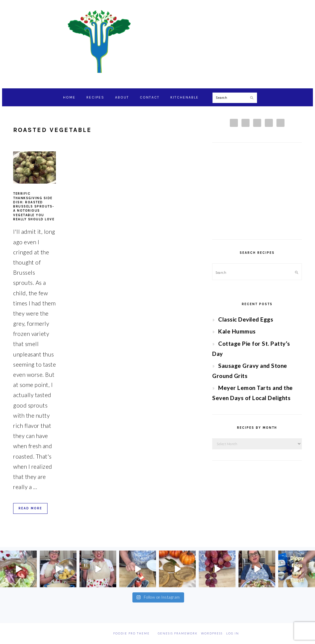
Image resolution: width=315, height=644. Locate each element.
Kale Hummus (237, 331)
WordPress (212, 633)
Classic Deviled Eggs (246, 319)
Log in (233, 633)
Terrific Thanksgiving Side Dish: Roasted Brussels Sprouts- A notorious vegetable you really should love (34, 206)
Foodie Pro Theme (131, 633)
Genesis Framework (178, 633)
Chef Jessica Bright (157, 42)
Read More (30, 508)
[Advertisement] (257, 191)
